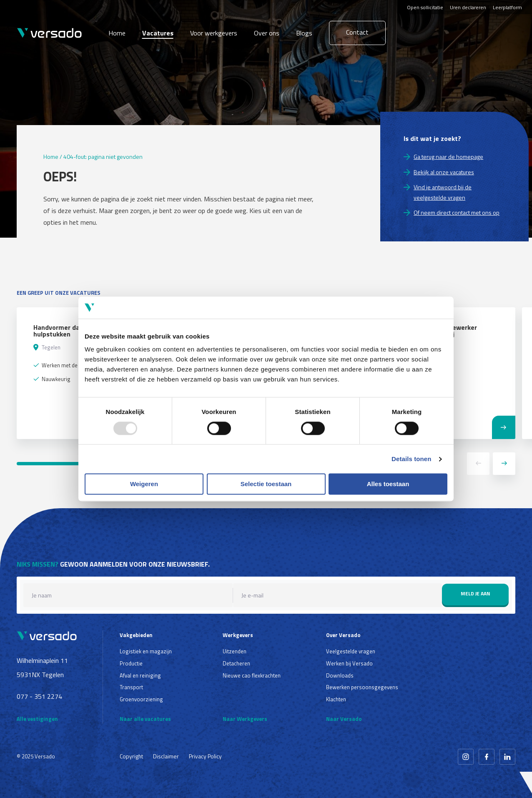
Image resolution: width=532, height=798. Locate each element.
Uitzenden (235, 651)
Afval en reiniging (140, 675)
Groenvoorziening (141, 699)
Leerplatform (507, 7)
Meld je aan (476, 593)
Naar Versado (344, 719)
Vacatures (158, 33)
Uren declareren (468, 7)
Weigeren (144, 484)
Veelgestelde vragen (351, 651)
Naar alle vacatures (145, 719)
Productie (131, 663)
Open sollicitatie (425, 7)
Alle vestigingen (37, 719)
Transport (131, 687)
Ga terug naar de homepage (448, 157)
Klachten (336, 699)
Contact (357, 32)
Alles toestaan (388, 484)
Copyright (131, 756)
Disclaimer (166, 756)
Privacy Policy (205, 756)
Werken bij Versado (349, 663)
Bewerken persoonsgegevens (362, 687)
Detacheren (236, 663)
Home (117, 33)
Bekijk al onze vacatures (444, 172)
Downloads (340, 675)
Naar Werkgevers (245, 719)
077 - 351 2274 (39, 696)
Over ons (267, 33)
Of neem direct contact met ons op (457, 212)
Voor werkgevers (214, 33)
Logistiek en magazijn (146, 651)
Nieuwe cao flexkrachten (252, 675)
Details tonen (411, 459)
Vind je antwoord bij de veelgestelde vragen (443, 192)
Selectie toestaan (266, 484)
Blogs (304, 33)
